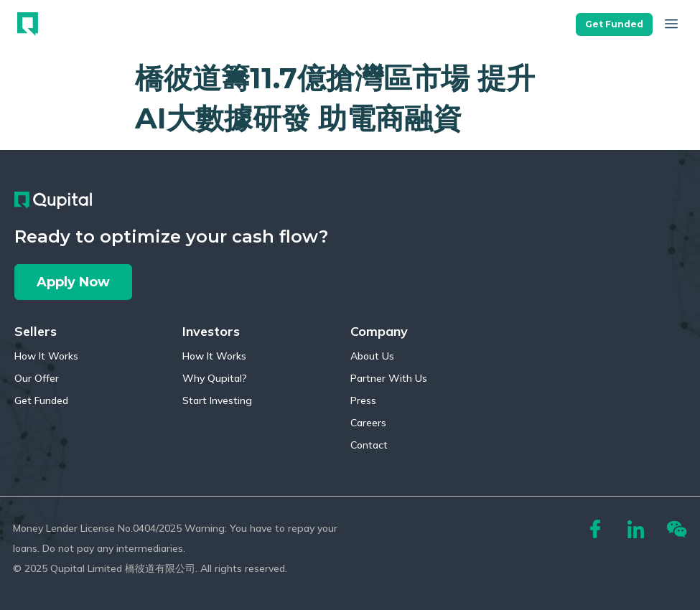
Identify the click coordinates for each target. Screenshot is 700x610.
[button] (614, 21)
